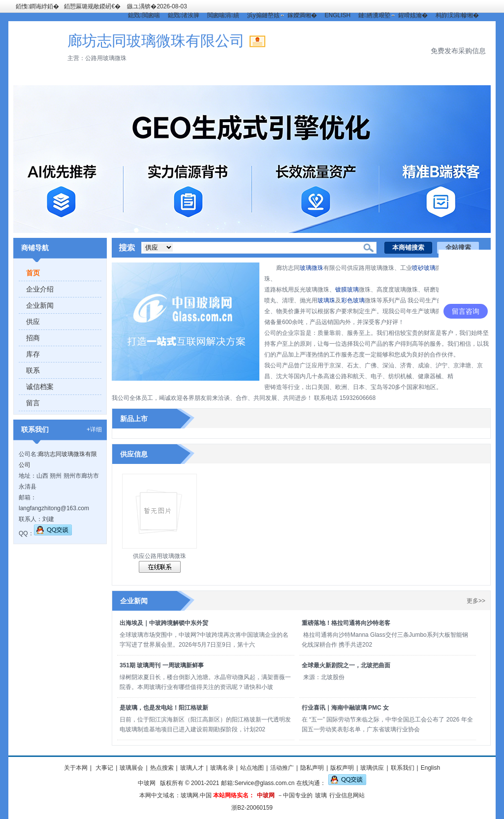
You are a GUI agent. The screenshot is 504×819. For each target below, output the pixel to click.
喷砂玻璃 (424, 268)
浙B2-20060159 (252, 808)
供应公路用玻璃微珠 (159, 556)
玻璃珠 (326, 300)
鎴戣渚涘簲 (184, 15)
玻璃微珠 (312, 268)
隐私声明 (312, 768)
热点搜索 (162, 768)
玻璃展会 (131, 768)
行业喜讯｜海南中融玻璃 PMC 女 (345, 708)
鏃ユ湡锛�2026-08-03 (157, 6)
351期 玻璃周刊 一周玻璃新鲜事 (162, 665)
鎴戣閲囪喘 (144, 15)
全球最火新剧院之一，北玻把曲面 (346, 665)
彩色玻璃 (353, 300)
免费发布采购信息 (458, 51)
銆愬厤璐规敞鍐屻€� (92, 6)
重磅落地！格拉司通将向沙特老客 (346, 623)
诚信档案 (40, 387)
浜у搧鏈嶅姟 (263, 15)
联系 (33, 370)
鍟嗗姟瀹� (413, 15)
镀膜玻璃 (347, 290)
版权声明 (342, 768)
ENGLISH (338, 15)
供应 (33, 322)
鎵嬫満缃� (302, 15)
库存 (33, 354)
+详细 (94, 429)
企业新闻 (40, 305)
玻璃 (321, 795)
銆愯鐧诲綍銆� (37, 6)
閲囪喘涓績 (223, 15)
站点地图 (252, 768)
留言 (33, 403)
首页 (33, 273)
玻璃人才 (192, 768)
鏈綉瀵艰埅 (374, 15)
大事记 (104, 768)
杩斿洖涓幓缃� (457, 15)
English (430, 768)
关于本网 (76, 768)
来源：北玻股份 (324, 677)
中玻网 (147, 783)
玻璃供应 (372, 768)
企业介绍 (40, 289)
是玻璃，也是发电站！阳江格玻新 (164, 708)
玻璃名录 (222, 768)
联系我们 (403, 768)
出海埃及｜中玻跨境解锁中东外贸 (164, 623)
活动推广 (282, 768)
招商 (33, 338)
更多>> (476, 601)
